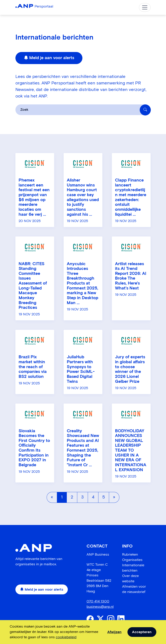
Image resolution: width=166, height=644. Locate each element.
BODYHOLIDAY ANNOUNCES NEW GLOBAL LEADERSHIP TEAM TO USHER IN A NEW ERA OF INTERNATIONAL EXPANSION (131, 451)
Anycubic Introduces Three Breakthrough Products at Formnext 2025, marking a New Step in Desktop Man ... (83, 283)
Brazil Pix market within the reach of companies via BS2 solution (33, 367)
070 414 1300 (98, 601)
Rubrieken (130, 555)
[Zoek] (145, 110)
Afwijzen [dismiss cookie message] (114, 632)
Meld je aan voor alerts (49, 58)
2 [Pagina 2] (72, 497)
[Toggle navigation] (145, 7)
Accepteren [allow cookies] (142, 632)
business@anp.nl (100, 607)
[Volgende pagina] (114, 497)
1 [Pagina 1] (62, 497)
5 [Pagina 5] (104, 497)
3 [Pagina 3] (83, 497)
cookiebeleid (66, 637)
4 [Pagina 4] (93, 497)
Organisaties (132, 560)
